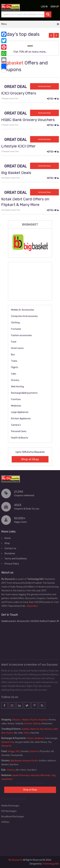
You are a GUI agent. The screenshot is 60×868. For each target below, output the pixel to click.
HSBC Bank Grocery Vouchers (28, 120)
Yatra (26, 733)
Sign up (55, 7)
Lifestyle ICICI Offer (18, 146)
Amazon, (16, 720)
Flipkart (25, 720)
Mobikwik (39, 738)
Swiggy (11, 751)
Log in (44, 7)
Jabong (36, 724)
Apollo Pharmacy (21, 775)
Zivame (28, 724)
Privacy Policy (12, 564)
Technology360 (51, 864)
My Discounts (15, 860)
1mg (53, 775)
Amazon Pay (8, 742)
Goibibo (25, 729)
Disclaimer (10, 554)
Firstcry (11, 770)
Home (8, 538)
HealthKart (7, 779)
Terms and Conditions (16, 559)
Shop (7, 543)
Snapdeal (43, 720)
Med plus (35, 775)
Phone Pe (6, 746)
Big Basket (16, 761)
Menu (4, 24)
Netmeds (45, 775)
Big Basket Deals (16, 173)
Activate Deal (44, 86)
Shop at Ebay (30, 459)
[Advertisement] (30, 281)
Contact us (10, 548)
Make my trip (37, 729)
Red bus (48, 729)
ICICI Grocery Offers (19, 93)
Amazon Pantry (30, 761)
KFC (18, 751)
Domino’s (34, 751)
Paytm (33, 720)
